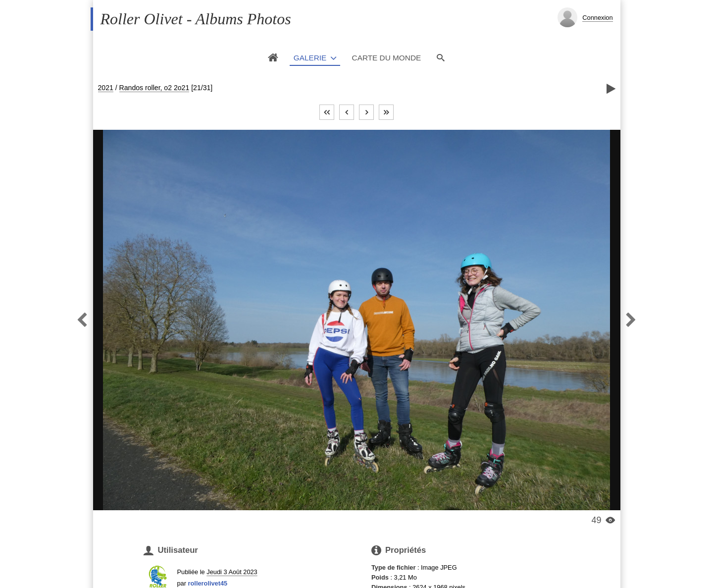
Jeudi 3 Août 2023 (232, 572)
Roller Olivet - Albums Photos (196, 19)
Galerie (310, 58)
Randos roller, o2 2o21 (154, 88)
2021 (106, 88)
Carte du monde (387, 58)
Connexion (597, 18)
